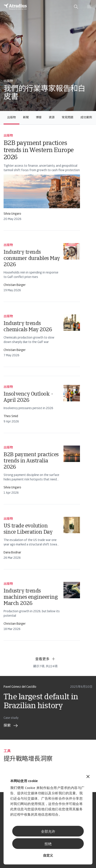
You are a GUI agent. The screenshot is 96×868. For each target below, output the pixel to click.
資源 (52, 118)
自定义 (48, 856)
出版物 (11, 118)
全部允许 (48, 832)
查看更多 (45, 659)
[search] (76, 7)
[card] (42, 178)
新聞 (26, 118)
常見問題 (67, 118)
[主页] (15, 7)
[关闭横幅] (88, 777)
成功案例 (86, 118)
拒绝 (48, 844)
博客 (39, 118)
